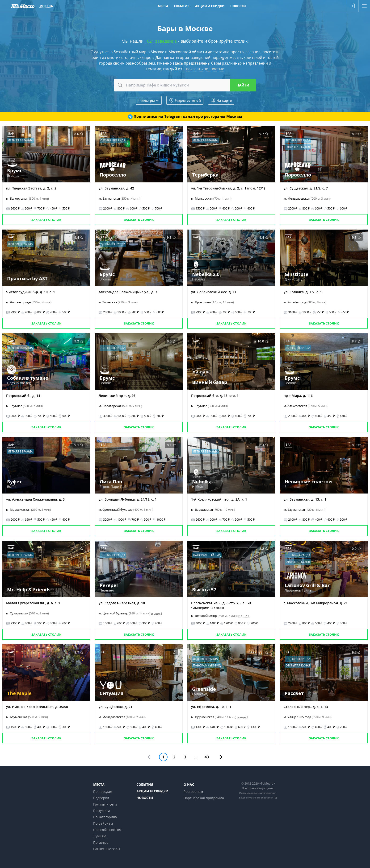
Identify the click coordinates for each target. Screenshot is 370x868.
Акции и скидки (152, 791)
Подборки (101, 798)
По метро (101, 842)
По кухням (101, 811)
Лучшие (100, 836)
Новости (145, 798)
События (145, 784)
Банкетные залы (107, 849)
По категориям (105, 817)
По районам (103, 823)
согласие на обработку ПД (261, 798)
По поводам (103, 792)
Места (99, 784)
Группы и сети (105, 804)
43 (207, 757)
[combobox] (185, 85)
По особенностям (107, 830)
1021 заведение (161, 41)
